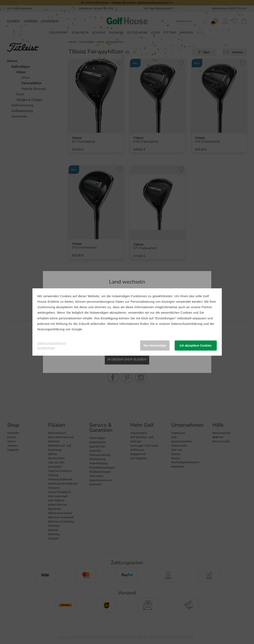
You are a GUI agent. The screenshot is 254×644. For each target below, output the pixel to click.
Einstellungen (46, 348)
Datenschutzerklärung (187, 324)
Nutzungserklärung (51, 329)
